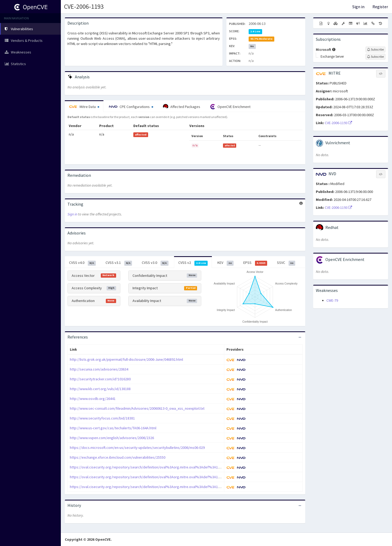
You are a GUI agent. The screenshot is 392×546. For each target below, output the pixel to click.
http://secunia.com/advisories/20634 (99, 369)
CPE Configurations (131, 107)
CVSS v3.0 (155, 263)
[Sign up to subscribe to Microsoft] (375, 49)
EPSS (255, 263)
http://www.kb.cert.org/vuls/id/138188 (100, 389)
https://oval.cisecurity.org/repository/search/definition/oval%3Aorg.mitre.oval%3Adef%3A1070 (147, 467)
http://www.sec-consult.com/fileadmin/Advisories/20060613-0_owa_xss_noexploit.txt (137, 408)
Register (380, 7)
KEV (225, 263)
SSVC (286, 263)
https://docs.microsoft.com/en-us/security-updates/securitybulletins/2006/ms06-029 (137, 448)
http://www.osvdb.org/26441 (93, 399)
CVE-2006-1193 (84, 6)
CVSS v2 (193, 263)
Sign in (358, 7)
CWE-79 (332, 300)
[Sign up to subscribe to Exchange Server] (375, 57)
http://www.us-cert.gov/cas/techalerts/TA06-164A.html (113, 428)
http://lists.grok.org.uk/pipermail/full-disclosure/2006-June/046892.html (126, 359)
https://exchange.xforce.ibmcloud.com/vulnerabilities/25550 (118, 457)
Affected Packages (182, 107)
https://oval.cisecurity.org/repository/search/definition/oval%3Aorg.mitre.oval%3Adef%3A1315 (147, 487)
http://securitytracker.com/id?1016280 (100, 379)
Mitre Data (84, 107)
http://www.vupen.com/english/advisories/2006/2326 (112, 438)
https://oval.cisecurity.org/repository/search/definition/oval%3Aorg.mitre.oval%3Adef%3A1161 (147, 477)
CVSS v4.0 (82, 263)
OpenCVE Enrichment (230, 107)
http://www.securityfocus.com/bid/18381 (102, 418)
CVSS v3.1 (119, 263)
